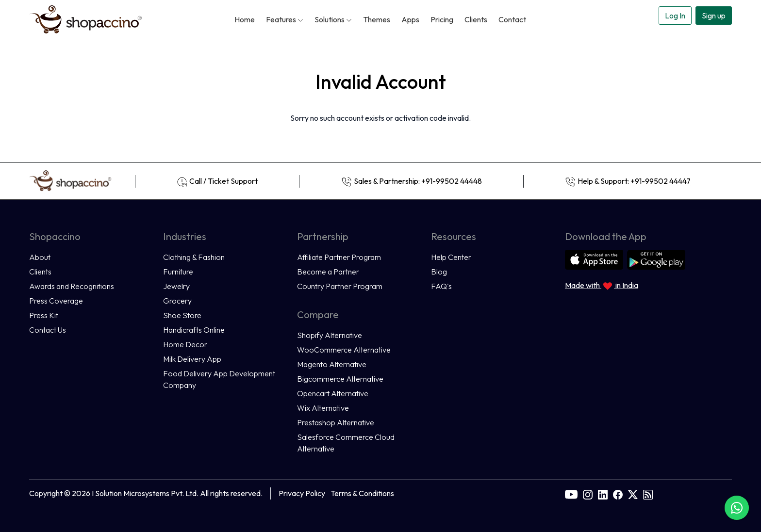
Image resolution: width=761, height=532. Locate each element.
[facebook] (618, 493)
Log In (675, 16)
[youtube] (571, 493)
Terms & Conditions (362, 493)
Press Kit (44, 315)
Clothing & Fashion (194, 257)
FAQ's (441, 286)
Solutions (333, 19)
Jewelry (176, 286)
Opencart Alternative (333, 393)
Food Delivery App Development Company (219, 379)
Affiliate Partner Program (339, 257)
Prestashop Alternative (336, 422)
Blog (439, 272)
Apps (410, 19)
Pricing (442, 19)
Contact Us (48, 330)
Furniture (178, 272)
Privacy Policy (302, 493)
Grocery (177, 301)
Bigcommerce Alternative (340, 379)
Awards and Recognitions (72, 286)
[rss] (648, 493)
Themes (377, 19)
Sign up (714, 16)
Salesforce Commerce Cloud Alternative (346, 443)
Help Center (451, 257)
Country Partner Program (340, 286)
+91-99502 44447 (661, 181)
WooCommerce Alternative (344, 350)
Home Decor (185, 344)
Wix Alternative (323, 408)
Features (285, 19)
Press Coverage (56, 301)
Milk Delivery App (192, 359)
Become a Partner (328, 272)
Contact (512, 19)
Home (245, 19)
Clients (476, 19)
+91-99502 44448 (452, 181)
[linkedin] (603, 493)
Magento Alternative (332, 364)
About (40, 257)
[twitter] (633, 493)
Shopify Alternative (330, 335)
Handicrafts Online (194, 330)
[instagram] (588, 493)
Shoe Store (182, 315)
